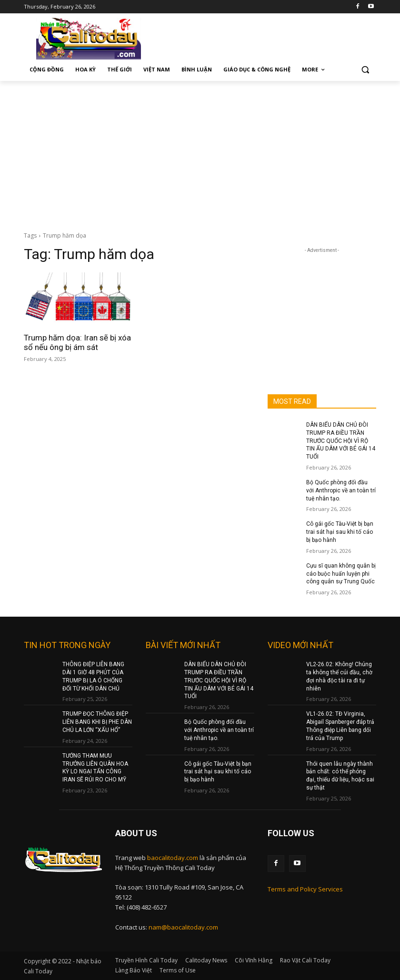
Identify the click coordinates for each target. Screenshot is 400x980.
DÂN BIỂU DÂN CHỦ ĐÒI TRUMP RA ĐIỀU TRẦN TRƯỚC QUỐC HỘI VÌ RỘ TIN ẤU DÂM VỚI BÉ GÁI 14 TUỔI (341, 441)
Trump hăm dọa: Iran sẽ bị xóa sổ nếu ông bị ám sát (77, 342)
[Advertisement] (200, 152)
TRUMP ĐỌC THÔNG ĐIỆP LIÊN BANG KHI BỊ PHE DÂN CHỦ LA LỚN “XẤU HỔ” (97, 722)
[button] (365, 70)
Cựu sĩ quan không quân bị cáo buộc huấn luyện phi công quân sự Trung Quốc (341, 574)
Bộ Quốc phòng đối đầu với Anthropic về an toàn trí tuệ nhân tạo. (341, 490)
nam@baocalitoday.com (183, 927)
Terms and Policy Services (305, 889)
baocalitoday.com (173, 858)
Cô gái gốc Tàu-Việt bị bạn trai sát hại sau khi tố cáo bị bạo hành (340, 532)
